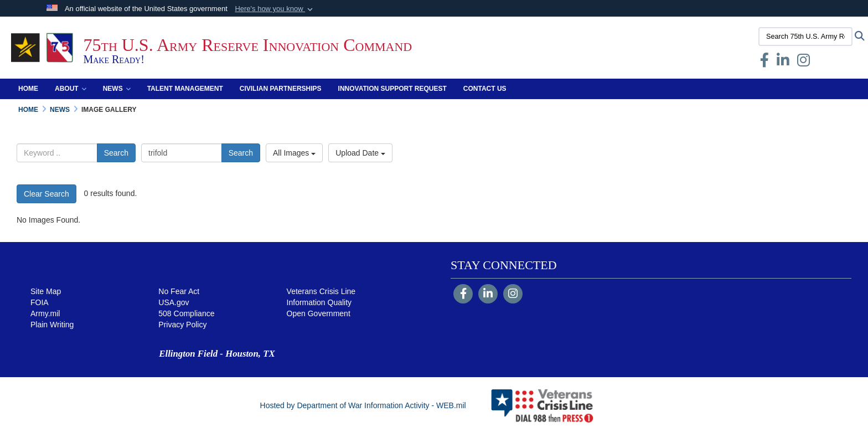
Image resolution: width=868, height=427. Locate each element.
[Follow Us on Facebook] (463, 295)
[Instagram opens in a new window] (804, 63)
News (117, 89)
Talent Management (185, 89)
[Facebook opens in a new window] (764, 63)
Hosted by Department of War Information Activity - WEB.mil (363, 405)
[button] (275, 9)
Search (116, 153)
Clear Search (46, 194)
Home (28, 89)
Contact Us (485, 89)
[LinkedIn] (488, 295)
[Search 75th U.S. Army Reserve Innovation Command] (805, 37)
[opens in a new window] (783, 63)
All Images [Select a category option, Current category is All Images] (294, 153)
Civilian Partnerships (281, 89)
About (71, 89)
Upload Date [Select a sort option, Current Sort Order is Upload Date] (360, 153)
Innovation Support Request (392, 89)
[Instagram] (513, 295)
